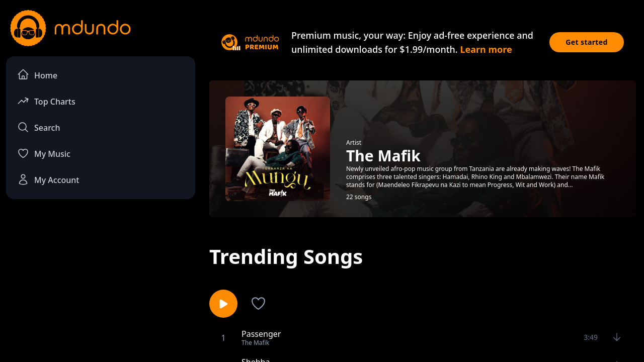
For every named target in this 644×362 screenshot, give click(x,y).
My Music (44, 153)
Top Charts (46, 101)
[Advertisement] (101, 290)
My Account (48, 179)
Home (37, 75)
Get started (587, 42)
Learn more (486, 49)
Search (38, 127)
